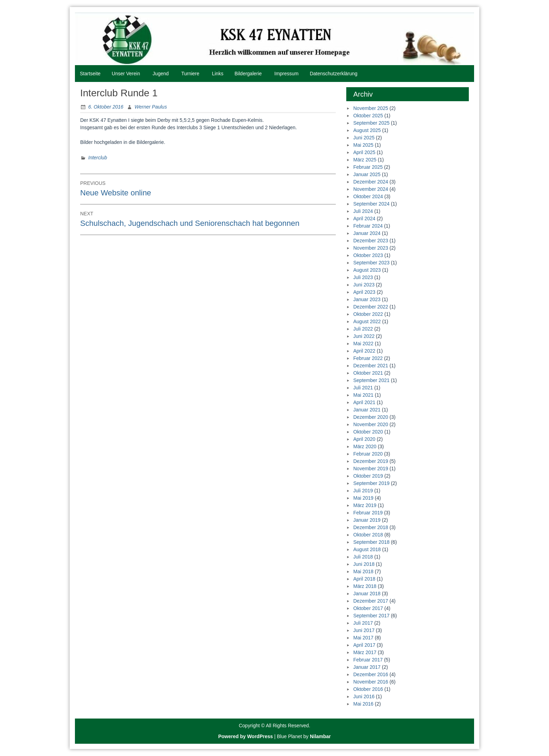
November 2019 (371, 469)
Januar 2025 (367, 174)
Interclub (98, 158)
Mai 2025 (363, 145)
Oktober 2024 (368, 196)
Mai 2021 (363, 395)
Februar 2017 (368, 660)
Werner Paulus (151, 107)
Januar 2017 (367, 667)
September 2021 (371, 380)
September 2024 (371, 204)
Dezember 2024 (371, 182)
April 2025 (364, 152)
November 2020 (371, 424)
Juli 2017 (363, 623)
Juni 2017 (364, 630)
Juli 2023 (363, 277)
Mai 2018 (363, 571)
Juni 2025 (364, 138)
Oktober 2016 (368, 689)
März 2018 (365, 586)
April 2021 (364, 402)
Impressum (287, 74)
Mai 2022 (363, 344)
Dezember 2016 (371, 674)
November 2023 (371, 248)
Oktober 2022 (368, 314)
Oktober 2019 (368, 476)
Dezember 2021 (371, 366)
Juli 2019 (363, 491)
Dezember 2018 (371, 527)
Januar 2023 (367, 299)
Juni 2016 (364, 696)
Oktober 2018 (368, 535)
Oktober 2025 (368, 116)
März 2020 (365, 446)
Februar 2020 (368, 454)
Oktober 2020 (368, 432)
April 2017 (364, 645)
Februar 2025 (368, 167)
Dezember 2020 (371, 417)
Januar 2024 (367, 233)
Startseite (90, 74)
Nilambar (320, 736)
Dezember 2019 (371, 461)
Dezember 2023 (371, 241)
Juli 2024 (363, 211)
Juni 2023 (364, 285)
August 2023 (367, 270)
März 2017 (365, 652)
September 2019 (371, 483)
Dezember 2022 (371, 307)
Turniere (190, 74)
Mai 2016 (363, 704)
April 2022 (364, 351)
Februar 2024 (368, 226)
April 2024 (364, 219)
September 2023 (371, 263)
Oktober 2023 (368, 255)
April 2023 (364, 292)
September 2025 (371, 123)
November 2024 (371, 189)
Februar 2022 (368, 358)
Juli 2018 (363, 557)
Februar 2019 (368, 513)
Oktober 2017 (368, 608)
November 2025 (371, 108)
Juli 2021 (363, 388)
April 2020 (364, 439)
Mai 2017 (363, 638)
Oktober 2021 (368, 373)
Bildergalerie (248, 74)
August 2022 (367, 321)
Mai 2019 (363, 498)
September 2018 (371, 542)
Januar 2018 (367, 594)
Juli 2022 (363, 329)
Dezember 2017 (371, 601)
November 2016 (371, 682)
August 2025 (367, 130)
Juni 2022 (364, 336)
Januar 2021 (367, 410)
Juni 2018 (364, 564)
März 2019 (365, 505)
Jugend (161, 74)
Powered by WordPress (245, 736)
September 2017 (371, 616)
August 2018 (367, 549)
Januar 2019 (367, 520)
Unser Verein (126, 74)
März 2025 (365, 160)
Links (218, 74)
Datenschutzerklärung (334, 74)
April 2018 (364, 579)
